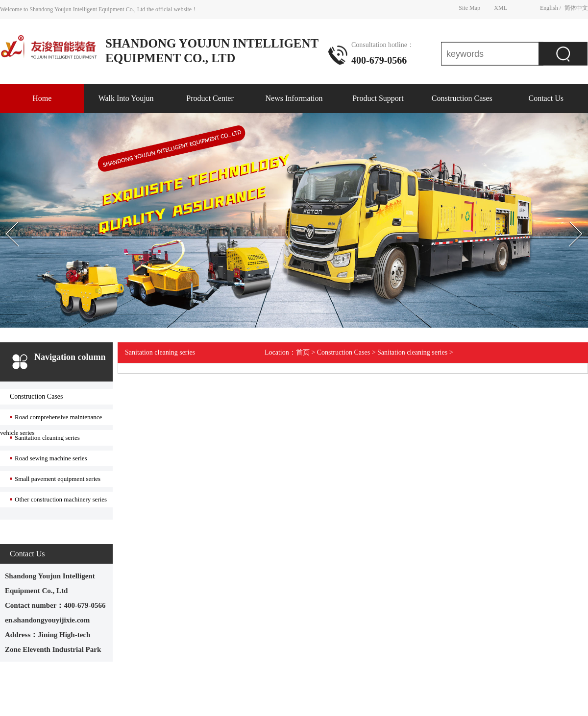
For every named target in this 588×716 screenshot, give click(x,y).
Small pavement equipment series (58, 479)
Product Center (210, 98)
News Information (294, 98)
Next (565, 213)
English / (551, 7)
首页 (303, 352)
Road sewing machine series (51, 458)
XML (501, 7)
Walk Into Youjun (126, 98)
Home (42, 98)
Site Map (469, 7)
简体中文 (576, 7)
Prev (5, 213)
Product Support (378, 98)
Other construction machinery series (61, 499)
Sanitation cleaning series (47, 438)
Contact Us (546, 98)
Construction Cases (462, 98)
